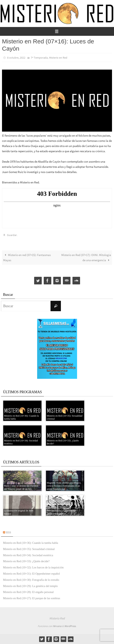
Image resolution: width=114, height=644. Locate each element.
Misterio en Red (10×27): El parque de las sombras (32, 598)
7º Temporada (39, 58)
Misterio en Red (58, 58)
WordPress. (70, 626)
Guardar (12, 235)
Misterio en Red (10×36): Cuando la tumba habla (31, 543)
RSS (9, 532)
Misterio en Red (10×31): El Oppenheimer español (31, 574)
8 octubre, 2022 (16, 58)
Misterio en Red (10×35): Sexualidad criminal (29, 549)
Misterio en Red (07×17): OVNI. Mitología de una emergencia (86, 257)
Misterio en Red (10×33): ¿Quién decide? (26, 561)
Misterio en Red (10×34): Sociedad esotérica (28, 555)
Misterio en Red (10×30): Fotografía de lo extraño (31, 580)
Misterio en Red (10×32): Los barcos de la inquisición (33, 567)
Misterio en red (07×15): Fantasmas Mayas (27, 257)
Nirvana (57, 626)
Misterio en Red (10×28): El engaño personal (28, 592)
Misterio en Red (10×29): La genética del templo (30, 586)
